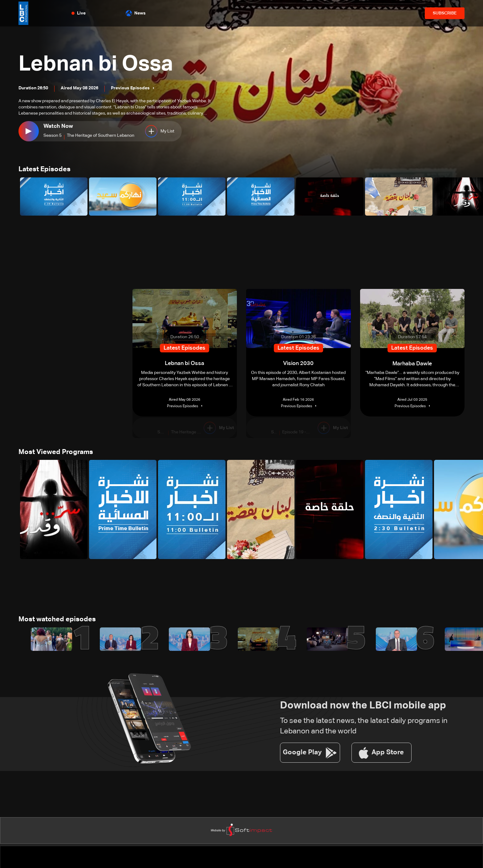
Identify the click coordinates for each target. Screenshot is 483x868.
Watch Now (58, 126)
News (136, 13)
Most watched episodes (57, 620)
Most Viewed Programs (56, 452)
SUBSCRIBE (445, 13)
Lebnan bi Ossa (97, 65)
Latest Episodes (45, 170)
